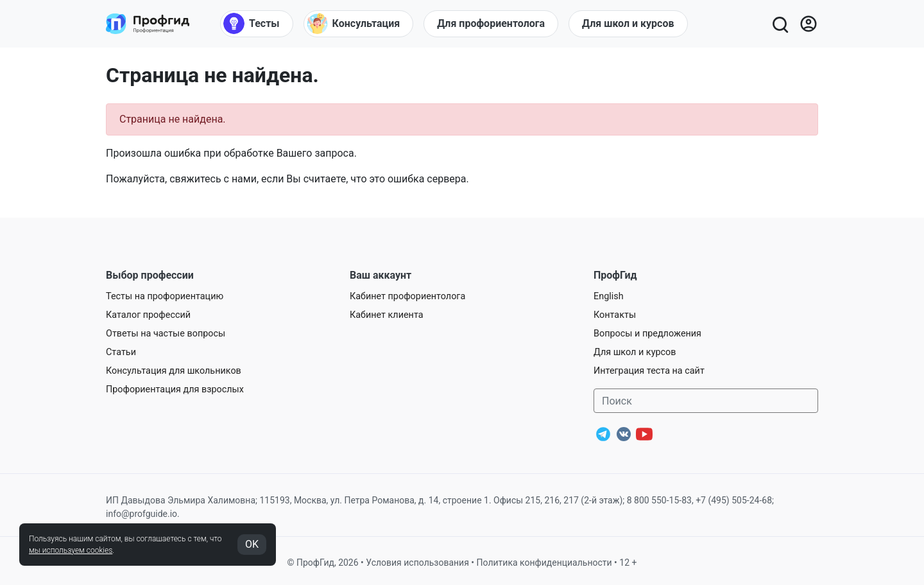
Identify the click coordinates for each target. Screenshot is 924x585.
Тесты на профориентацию (165, 296)
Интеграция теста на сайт (649, 371)
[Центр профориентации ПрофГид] (148, 24)
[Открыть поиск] (780, 24)
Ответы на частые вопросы (166, 334)
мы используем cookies (71, 550)
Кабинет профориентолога (407, 296)
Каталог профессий (148, 315)
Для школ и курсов (635, 352)
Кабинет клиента (387, 315)
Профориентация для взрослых (175, 389)
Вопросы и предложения (647, 334)
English (609, 296)
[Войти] (809, 24)
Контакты (615, 315)
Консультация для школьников (174, 371)
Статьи (121, 352)
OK (252, 544)
